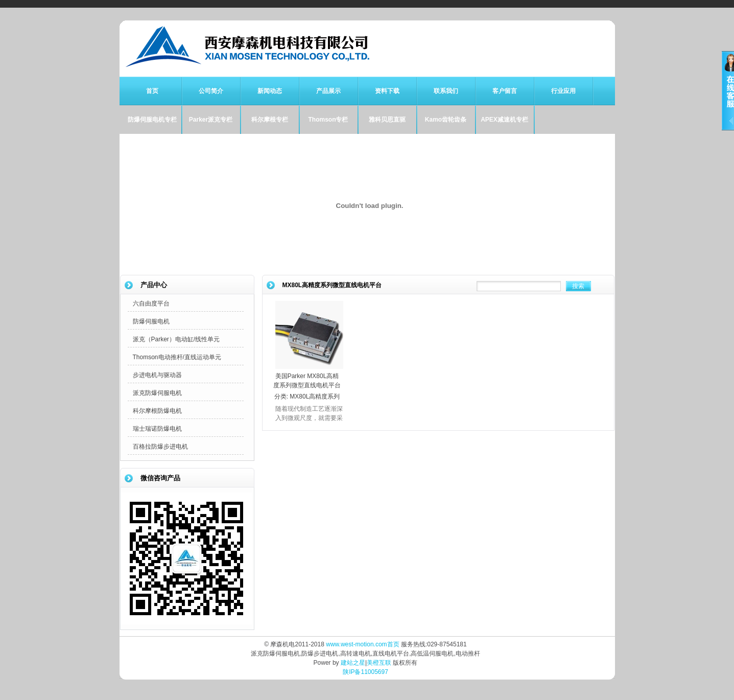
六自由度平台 (151, 304)
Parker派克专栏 (211, 120)
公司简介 (211, 91)
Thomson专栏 (328, 120)
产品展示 (328, 91)
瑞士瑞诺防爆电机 (157, 429)
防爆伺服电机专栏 (152, 120)
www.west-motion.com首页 (362, 644)
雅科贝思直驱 (387, 120)
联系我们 (446, 91)
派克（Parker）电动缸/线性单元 (176, 339)
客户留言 (505, 91)
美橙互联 (379, 663)
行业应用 (563, 91)
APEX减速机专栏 (504, 120)
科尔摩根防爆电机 (157, 411)
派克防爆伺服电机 (157, 393)
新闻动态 (270, 91)
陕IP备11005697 (365, 672)
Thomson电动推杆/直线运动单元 (177, 357)
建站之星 (353, 663)
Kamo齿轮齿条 (446, 120)
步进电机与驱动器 (157, 375)
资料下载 (387, 91)
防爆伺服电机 (151, 321)
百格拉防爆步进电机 (160, 447)
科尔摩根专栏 (270, 120)
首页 (152, 91)
